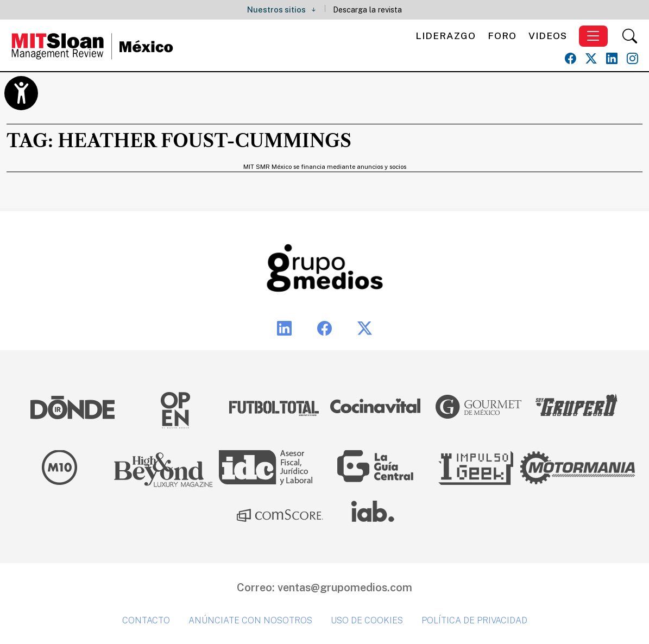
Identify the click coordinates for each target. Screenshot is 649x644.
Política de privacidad (474, 620)
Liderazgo (446, 36)
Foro (502, 36)
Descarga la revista (367, 10)
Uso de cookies (367, 620)
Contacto (146, 620)
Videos (548, 36)
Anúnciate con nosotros (250, 620)
